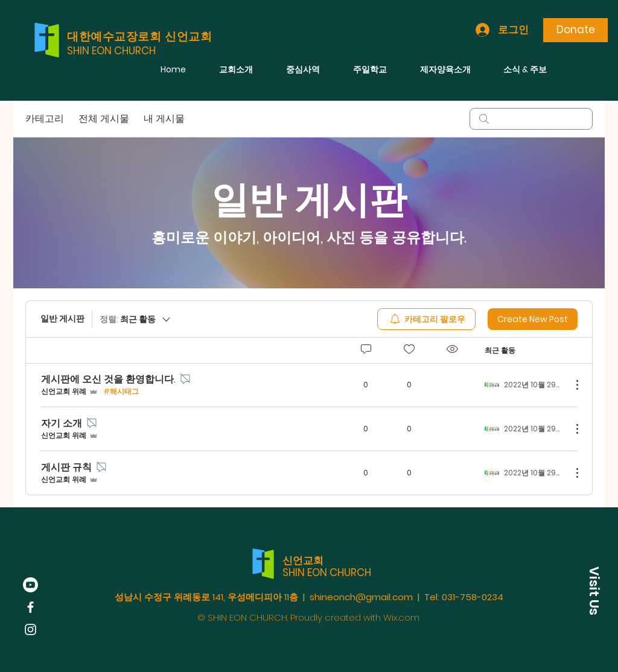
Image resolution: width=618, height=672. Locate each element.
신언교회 (303, 560)
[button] (594, 591)
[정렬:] (136, 319)
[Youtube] (30, 585)
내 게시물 (164, 119)
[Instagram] (30, 629)
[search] (531, 119)
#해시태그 (121, 391)
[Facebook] (30, 607)
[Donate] (575, 30)
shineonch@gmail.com (361, 597)
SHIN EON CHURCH (111, 51)
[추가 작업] (571, 385)
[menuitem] (426, 319)
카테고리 (45, 119)
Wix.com (401, 617)
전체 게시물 (104, 119)
